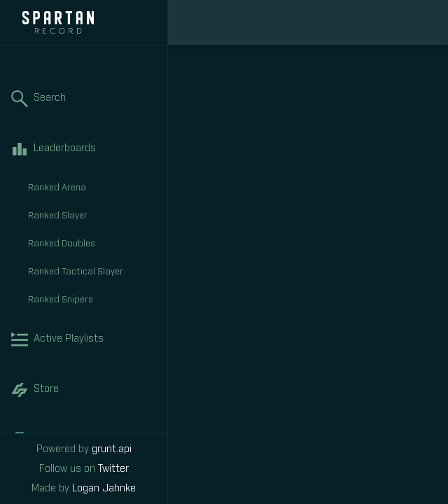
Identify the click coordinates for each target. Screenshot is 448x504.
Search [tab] (84, 99)
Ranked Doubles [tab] (92, 244)
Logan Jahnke (104, 489)
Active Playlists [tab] (84, 339)
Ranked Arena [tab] (92, 188)
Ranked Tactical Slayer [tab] (92, 272)
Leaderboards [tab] (84, 149)
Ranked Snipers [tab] (92, 300)
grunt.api (112, 449)
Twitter (113, 469)
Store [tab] (84, 390)
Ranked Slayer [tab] (92, 216)
